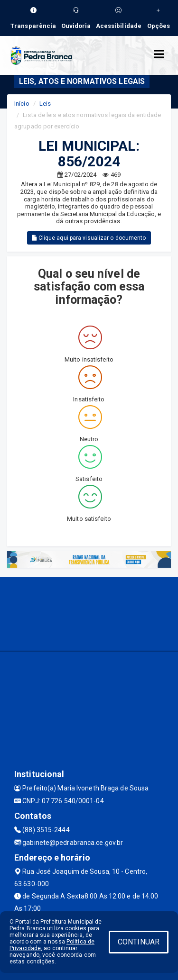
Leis (45, 104)
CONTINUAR (139, 942)
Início (22, 104)
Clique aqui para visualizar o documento (89, 238)
